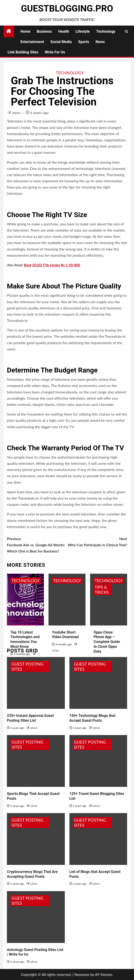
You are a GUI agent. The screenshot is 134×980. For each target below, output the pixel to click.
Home (25, 31)
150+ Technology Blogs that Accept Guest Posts (93, 718)
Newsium (82, 974)
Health (64, 31)
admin (17, 113)
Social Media (61, 42)
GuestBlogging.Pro (67, 9)
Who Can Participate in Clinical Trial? (97, 541)
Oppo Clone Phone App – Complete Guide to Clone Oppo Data (107, 642)
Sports (84, 42)
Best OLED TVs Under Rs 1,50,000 (52, 265)
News (100, 42)
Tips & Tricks (102, 590)
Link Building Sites (23, 52)
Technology (106, 31)
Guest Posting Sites (27, 666)
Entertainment (32, 42)
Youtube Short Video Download (65, 635)
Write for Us (55, 52)
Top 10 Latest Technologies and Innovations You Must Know (25, 639)
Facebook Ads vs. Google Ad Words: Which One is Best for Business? (37, 544)
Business (44, 31)
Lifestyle (83, 31)
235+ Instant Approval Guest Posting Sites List (30, 718)
